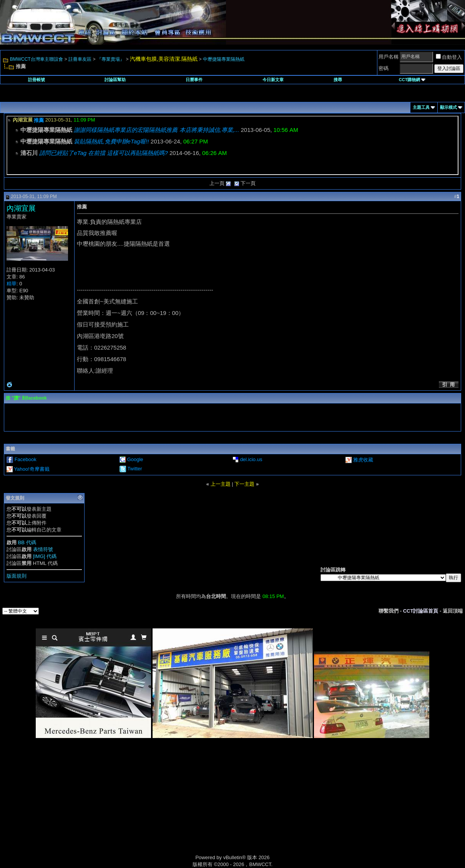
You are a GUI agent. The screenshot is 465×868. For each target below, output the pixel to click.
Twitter (135, 469)
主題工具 (421, 107)
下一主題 (244, 484)
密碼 (384, 68)
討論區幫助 (115, 80)
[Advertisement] (167, 805)
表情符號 (43, 549)
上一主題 (221, 484)
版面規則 (17, 576)
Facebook (26, 459)
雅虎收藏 (363, 460)
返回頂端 (453, 611)
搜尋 (338, 80)
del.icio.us (251, 459)
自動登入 (449, 57)
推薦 (39, 120)
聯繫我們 (389, 611)
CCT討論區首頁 (421, 611)
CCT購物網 (412, 80)
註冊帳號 (37, 80)
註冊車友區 (80, 59)
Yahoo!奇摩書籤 (32, 469)
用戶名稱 (389, 57)
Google (135, 459)
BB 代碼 (27, 542)
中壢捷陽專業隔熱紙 (224, 59)
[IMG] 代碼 (45, 556)
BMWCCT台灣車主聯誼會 (37, 59)
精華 (12, 284)
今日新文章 (273, 80)
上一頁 (217, 183)
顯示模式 (448, 107)
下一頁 (248, 183)
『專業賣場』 (111, 59)
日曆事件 (194, 80)
